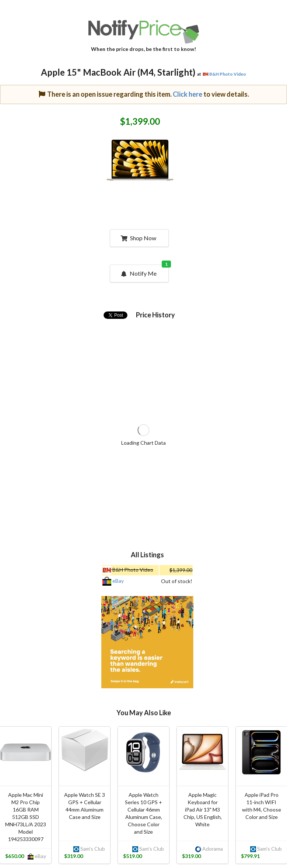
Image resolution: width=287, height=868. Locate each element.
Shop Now (138, 238)
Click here (188, 94)
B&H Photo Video (228, 74)
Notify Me (144, 271)
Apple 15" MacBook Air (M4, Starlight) (118, 72)
